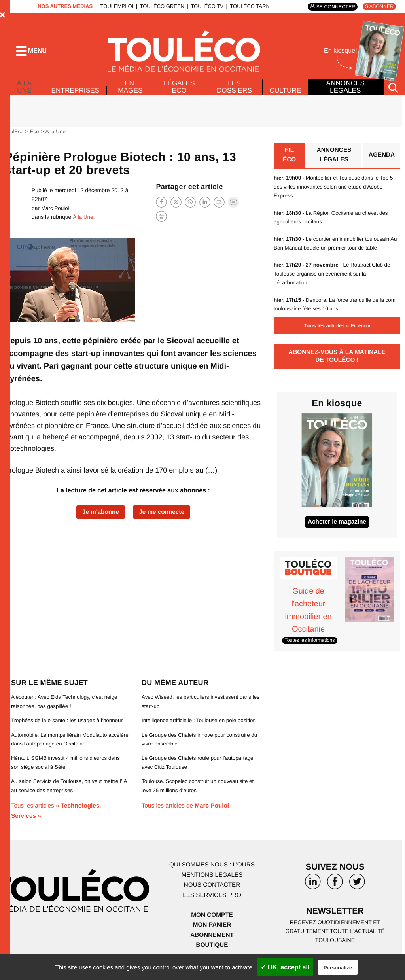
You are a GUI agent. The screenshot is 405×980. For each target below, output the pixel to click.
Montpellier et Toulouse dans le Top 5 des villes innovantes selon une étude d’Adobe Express (336, 195)
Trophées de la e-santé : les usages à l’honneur (69, 730)
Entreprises (76, 97)
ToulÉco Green (160, 6)
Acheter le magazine (337, 533)
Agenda (381, 163)
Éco (36, 138)
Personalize (338, 968)
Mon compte (212, 924)
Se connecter (333, 7)
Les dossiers (234, 94)
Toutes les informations (311, 650)
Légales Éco (180, 94)
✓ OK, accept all (285, 967)
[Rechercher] (393, 94)
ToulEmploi (115, 6)
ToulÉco (15, 138)
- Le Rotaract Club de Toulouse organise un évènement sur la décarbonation (335, 282)
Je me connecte (163, 519)
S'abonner (378, 7)
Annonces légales (345, 94)
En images (131, 94)
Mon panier (212, 935)
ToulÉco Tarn (248, 6)
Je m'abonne (99, 519)
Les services (212, 905)
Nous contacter (212, 895)
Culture (285, 97)
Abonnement (212, 945)
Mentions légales (212, 885)
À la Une (24, 92)
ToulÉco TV (205, 6)
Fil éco (289, 163)
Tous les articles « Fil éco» (337, 334)
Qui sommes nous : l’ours (212, 875)
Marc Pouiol (56, 215)
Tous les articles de (187, 824)
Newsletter (335, 921)
